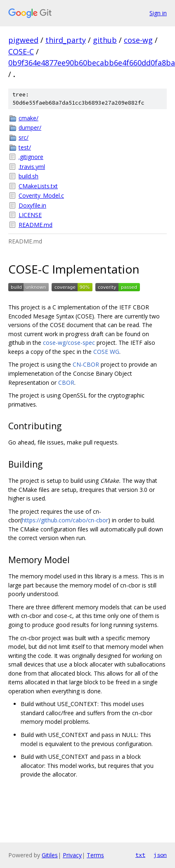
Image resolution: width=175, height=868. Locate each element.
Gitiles (50, 855)
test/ (25, 147)
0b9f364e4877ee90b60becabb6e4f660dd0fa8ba (92, 63)
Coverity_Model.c (41, 195)
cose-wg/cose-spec (69, 343)
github (105, 40)
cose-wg (138, 40)
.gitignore (31, 157)
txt (140, 855)
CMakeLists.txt (38, 186)
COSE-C (21, 51)
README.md (35, 225)
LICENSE (30, 215)
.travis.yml (32, 167)
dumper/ (30, 128)
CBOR (66, 383)
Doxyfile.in (32, 205)
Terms (95, 855)
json (160, 855)
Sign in (158, 13)
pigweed (23, 40)
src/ (24, 137)
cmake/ (28, 118)
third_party (66, 40)
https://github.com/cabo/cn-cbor (65, 520)
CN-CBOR (86, 364)
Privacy (72, 855)
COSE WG (106, 352)
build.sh (28, 176)
